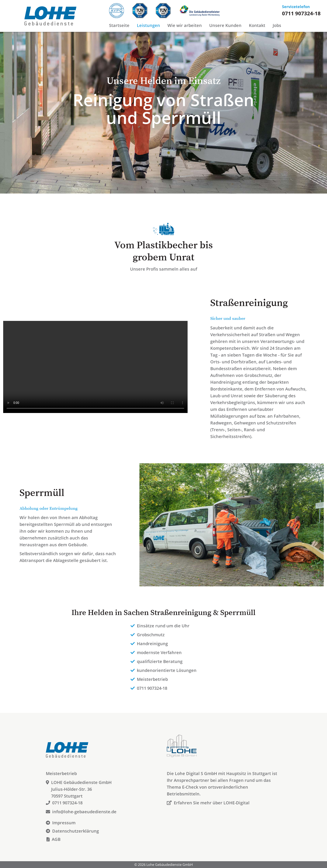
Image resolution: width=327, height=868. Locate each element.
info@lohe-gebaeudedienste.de (81, 812)
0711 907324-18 (301, 13)
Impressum (61, 823)
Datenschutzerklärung (72, 831)
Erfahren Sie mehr (208, 803)
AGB (53, 839)
